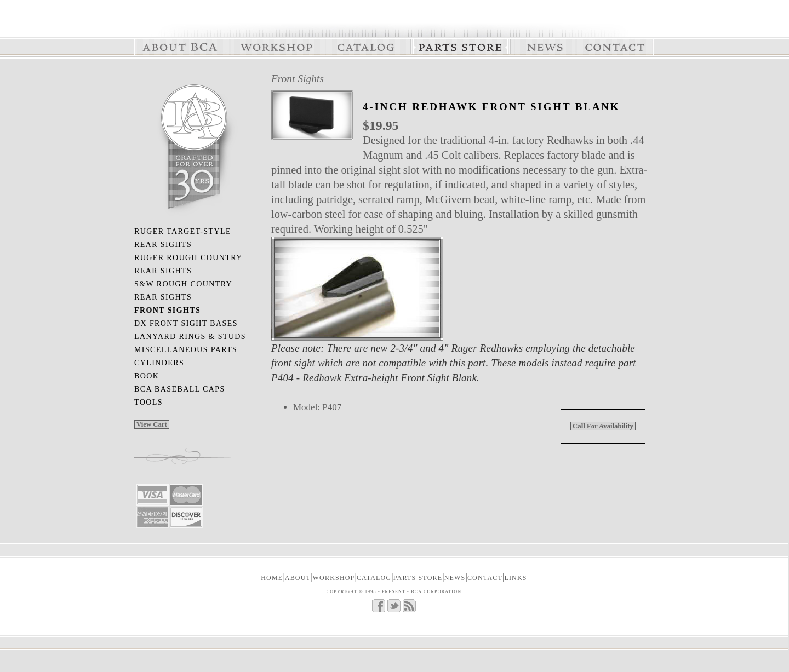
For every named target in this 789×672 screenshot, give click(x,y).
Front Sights (298, 79)
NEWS (455, 578)
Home (272, 578)
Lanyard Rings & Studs (190, 337)
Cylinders (159, 363)
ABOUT (298, 578)
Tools (148, 402)
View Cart (152, 424)
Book (147, 376)
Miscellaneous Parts (186, 350)
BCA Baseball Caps (180, 389)
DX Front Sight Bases (186, 323)
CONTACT (485, 578)
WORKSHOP (334, 578)
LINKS (515, 578)
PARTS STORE (418, 578)
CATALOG (374, 578)
